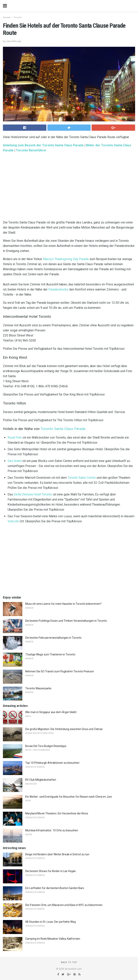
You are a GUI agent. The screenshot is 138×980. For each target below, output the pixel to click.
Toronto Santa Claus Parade (63, 429)
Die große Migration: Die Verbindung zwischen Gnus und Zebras (64, 729)
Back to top (69, 962)
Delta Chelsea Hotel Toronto (33, 494)
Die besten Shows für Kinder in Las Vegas (50, 871)
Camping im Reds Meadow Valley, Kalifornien (53, 939)
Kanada (7, 17)
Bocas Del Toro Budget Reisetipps (46, 746)
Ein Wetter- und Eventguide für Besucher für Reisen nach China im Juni (69, 797)
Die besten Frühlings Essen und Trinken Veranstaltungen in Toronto (66, 621)
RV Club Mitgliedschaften (41, 780)
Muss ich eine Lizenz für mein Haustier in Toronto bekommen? (63, 604)
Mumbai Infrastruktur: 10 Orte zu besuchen (52, 830)
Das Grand (15, 461)
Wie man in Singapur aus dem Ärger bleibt (51, 712)
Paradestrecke (58, 289)
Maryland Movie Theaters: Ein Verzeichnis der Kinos (57, 813)
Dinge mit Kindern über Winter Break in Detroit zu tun (57, 854)
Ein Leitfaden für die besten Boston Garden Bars (55, 888)
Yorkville (13, 521)
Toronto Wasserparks (38, 688)
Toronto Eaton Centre (82, 478)
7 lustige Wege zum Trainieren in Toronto (50, 654)
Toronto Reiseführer (31, 150)
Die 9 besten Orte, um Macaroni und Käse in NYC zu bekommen (64, 905)
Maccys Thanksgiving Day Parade (66, 259)
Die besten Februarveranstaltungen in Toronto (53, 638)
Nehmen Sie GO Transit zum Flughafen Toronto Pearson (60, 671)
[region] (69, 187)
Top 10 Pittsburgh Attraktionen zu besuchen (52, 763)
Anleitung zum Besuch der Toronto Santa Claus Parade (43, 145)
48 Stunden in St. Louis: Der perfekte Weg (50, 922)
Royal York (15, 437)
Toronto (18, 17)
